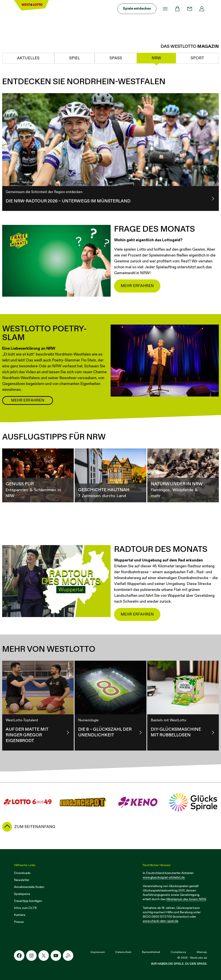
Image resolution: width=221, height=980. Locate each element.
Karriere (20, 915)
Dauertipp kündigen (28, 901)
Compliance (178, 952)
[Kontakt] (190, 9)
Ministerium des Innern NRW (186, 899)
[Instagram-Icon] (31, 956)
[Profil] (202, 9)
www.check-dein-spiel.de (160, 921)
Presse (19, 922)
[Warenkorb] (177, 9)
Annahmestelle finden (29, 887)
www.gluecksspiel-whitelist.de (164, 877)
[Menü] (165, 9)
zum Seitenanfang (35, 827)
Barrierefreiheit (151, 952)
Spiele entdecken (137, 9)
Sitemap (202, 952)
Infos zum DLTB (25, 908)
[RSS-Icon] (68, 956)
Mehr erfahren (137, 286)
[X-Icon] (44, 956)
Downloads (22, 873)
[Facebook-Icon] (19, 956)
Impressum (98, 952)
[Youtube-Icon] (56, 956)
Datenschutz (123, 952)
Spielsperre (22, 894)
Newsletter (22, 880)
